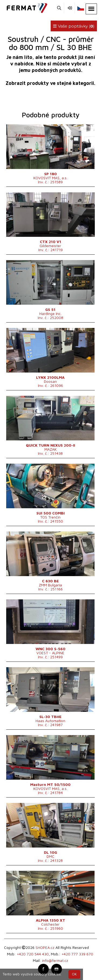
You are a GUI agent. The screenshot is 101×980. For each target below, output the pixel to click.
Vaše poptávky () (74, 26)
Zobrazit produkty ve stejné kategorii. (50, 83)
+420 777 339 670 (77, 954)
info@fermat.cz (55, 960)
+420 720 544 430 (33, 954)
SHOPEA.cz (45, 947)
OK (74, 974)
